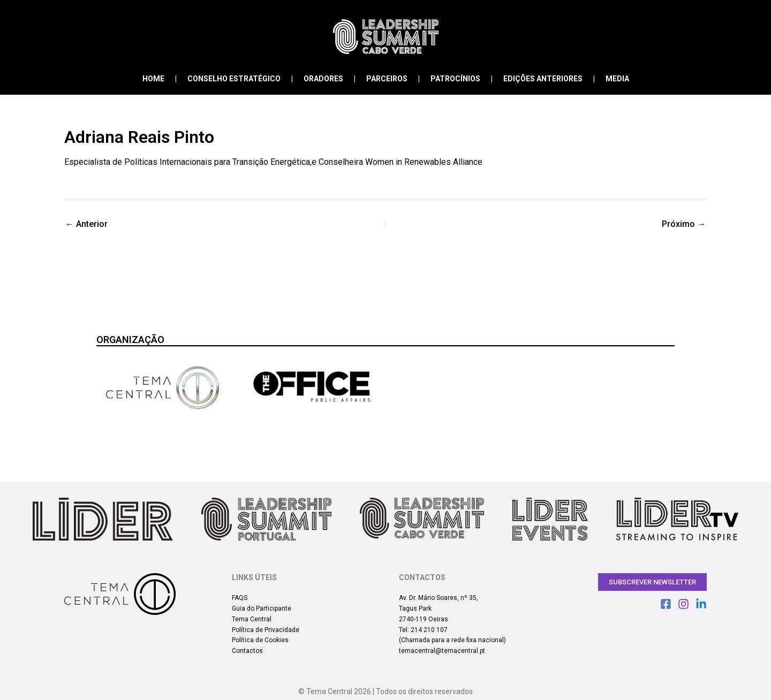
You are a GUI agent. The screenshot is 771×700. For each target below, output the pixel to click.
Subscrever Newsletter (652, 582)
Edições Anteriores (543, 79)
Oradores (323, 79)
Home (153, 79)
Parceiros (387, 79)
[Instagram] (683, 604)
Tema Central (252, 619)
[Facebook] (666, 604)
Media (617, 79)
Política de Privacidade (266, 630)
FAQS (240, 598)
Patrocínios (455, 79)
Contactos (247, 651)
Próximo (684, 224)
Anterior (86, 224)
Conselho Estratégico (234, 79)
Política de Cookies (260, 640)
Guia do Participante (262, 608)
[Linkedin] (701, 604)
